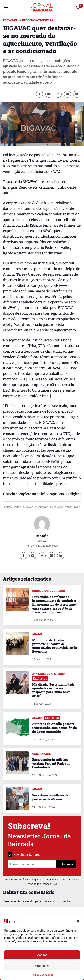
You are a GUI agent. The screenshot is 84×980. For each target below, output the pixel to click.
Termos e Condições (42, 975)
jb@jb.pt (42, 541)
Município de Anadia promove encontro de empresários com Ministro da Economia (55, 646)
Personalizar (42, 966)
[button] (78, 921)
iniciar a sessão (24, 901)
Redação (42, 536)
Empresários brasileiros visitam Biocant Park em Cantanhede (51, 763)
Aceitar (42, 955)
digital (75, 494)
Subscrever (66, 864)
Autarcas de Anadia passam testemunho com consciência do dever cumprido (55, 728)
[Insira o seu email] (32, 864)
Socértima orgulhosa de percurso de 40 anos (50, 797)
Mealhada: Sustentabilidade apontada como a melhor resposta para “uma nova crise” (53, 690)
